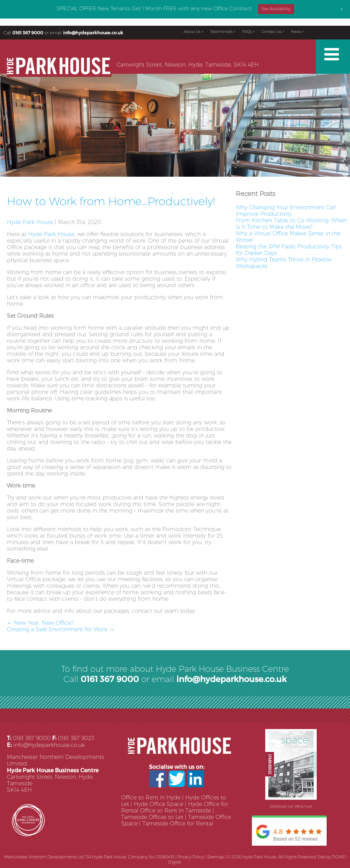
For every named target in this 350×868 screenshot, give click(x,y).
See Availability (276, 9)
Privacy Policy (191, 857)
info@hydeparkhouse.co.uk (93, 32)
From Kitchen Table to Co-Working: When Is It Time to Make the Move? (291, 224)
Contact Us (271, 32)
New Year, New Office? (40, 623)
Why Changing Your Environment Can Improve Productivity (286, 211)
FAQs (247, 32)
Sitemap (216, 857)
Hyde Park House (30, 222)
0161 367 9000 (28, 32)
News (296, 32)
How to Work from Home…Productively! (111, 201)
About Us (192, 32)
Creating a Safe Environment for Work (61, 629)
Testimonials (221, 32)
